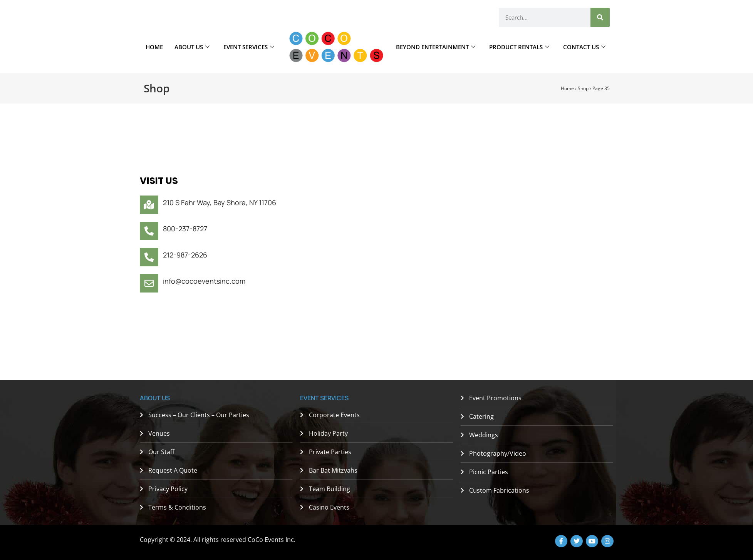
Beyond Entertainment (436, 47)
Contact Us (584, 47)
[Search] (600, 17)
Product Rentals (519, 47)
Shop (583, 88)
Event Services (249, 47)
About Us (192, 47)
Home (154, 47)
